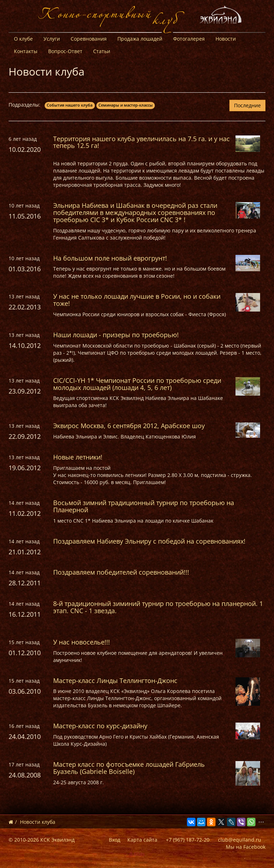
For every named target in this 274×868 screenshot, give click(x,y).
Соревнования (89, 39)
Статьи (102, 51)
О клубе (23, 39)
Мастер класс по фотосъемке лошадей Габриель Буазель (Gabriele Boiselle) (129, 768)
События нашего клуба (70, 105)
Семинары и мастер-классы (126, 105)
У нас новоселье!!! (82, 642)
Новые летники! (78, 457)
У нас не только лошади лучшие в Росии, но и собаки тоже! (137, 300)
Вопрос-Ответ (65, 51)
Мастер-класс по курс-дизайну (100, 726)
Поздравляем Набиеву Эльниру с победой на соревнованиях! (149, 541)
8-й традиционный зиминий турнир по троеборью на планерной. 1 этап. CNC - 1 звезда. (158, 607)
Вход (115, 840)
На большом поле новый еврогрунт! (110, 258)
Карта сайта (142, 840)
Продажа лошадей (140, 39)
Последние (247, 105)
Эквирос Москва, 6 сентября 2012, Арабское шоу (129, 426)
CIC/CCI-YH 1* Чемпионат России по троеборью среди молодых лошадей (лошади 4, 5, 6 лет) (137, 384)
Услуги (52, 39)
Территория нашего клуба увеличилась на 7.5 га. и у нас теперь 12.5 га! (141, 142)
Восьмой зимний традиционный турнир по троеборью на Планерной (144, 506)
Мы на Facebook (246, 847)
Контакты (26, 51)
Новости (226, 39)
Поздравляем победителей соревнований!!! (121, 572)
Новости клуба (38, 822)
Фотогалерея (189, 39)
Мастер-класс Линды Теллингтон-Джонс (115, 680)
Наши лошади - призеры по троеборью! (116, 335)
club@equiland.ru (240, 840)
